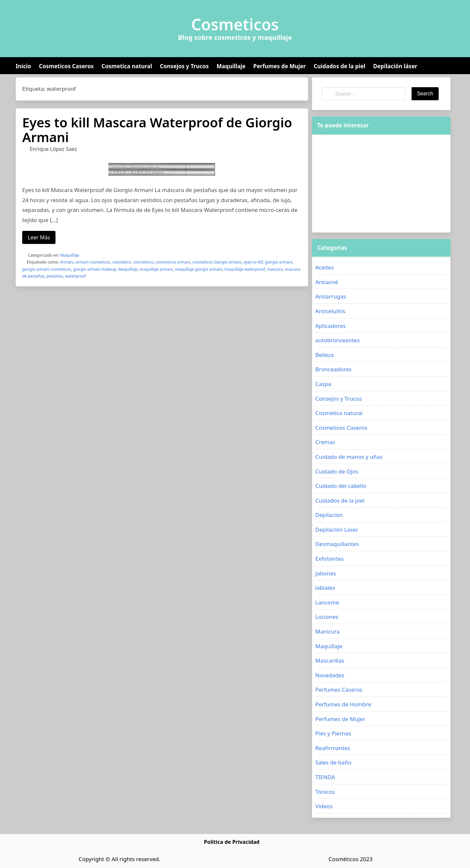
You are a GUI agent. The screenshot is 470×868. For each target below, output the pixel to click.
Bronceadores (333, 369)
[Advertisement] (381, 184)
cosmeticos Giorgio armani (217, 262)
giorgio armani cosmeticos (47, 269)
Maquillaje (231, 66)
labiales (325, 588)
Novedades (330, 675)
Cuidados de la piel (339, 66)
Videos (324, 806)
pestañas (55, 276)
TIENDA (325, 777)
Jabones (326, 573)
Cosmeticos (235, 24)
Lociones (327, 617)
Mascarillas (330, 660)
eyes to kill (253, 262)
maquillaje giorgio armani (199, 269)
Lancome (327, 602)
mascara (275, 269)
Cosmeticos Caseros (66, 66)
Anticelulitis (330, 311)
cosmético (122, 262)
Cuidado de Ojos (337, 471)
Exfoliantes (329, 559)
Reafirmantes (333, 748)
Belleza (324, 355)
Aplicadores (330, 326)
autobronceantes (337, 340)
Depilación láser (395, 66)
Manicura (328, 631)
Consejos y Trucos (184, 66)
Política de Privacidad (232, 842)
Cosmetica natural (127, 66)
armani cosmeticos (93, 262)
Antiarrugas (331, 296)
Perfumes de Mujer (280, 66)
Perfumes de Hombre (343, 704)
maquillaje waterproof (245, 269)
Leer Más (39, 237)
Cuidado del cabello (341, 486)
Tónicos (325, 792)
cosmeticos (143, 262)
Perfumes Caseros (339, 690)
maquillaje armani (156, 269)
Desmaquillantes (337, 544)
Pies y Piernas (333, 733)
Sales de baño (333, 762)
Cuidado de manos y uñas (349, 457)
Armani (67, 262)
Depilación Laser (337, 530)
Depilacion (329, 515)
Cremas (325, 442)
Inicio (23, 66)
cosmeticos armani (173, 262)
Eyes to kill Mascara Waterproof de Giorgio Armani (157, 130)
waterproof (76, 276)
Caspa (323, 384)
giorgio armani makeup (95, 269)
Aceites (325, 267)
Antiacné (327, 282)
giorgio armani (279, 262)
